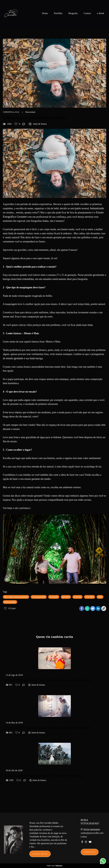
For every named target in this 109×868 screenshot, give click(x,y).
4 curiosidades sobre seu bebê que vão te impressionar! (49, 680)
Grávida (77, 597)
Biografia (73, 13)
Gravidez (90, 597)
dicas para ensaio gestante (16, 597)
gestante (66, 597)
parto (78, 208)
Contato (90, 852)
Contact (87, 13)
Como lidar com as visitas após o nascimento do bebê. (49, 728)
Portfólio (58, 13)
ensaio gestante (15, 358)
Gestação (54, 597)
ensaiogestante (39, 597)
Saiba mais (40, 854)
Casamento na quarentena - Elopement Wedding (44, 775)
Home (45, 13)
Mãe (100, 597)
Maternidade (30, 112)
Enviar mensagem (92, 829)
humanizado (97, 208)
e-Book (101, 13)
